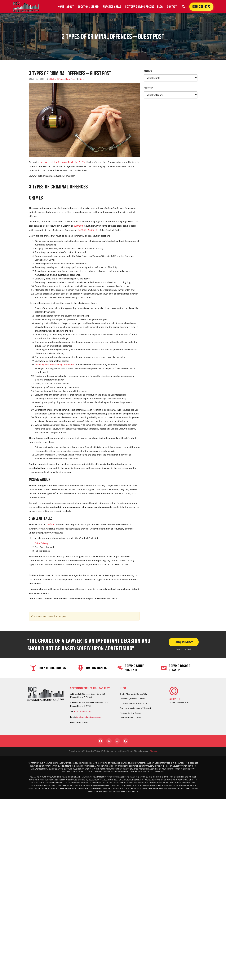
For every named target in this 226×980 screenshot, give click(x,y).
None (82, 79)
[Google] (126, 740)
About (70, 6)
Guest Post (70, 79)
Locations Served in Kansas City (134, 702)
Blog (160, 6)
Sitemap (154, 750)
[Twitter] (109, 740)
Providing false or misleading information (55, 364)
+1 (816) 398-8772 (82, 710)
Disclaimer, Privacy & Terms (132, 697)
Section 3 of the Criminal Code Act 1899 (61, 162)
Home (61, 6)
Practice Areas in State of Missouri (135, 707)
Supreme (78, 225)
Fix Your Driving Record (140, 6)
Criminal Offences (57, 79)
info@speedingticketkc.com (88, 716)
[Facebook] (100, 740)
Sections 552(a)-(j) (87, 229)
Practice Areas (112, 6)
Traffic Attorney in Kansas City (133, 692)
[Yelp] (118, 740)
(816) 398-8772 (201, 7)
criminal (50, 523)
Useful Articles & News (130, 716)
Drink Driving (41, 542)
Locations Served (88, 6)
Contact (172, 6)
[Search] (183, 7)
